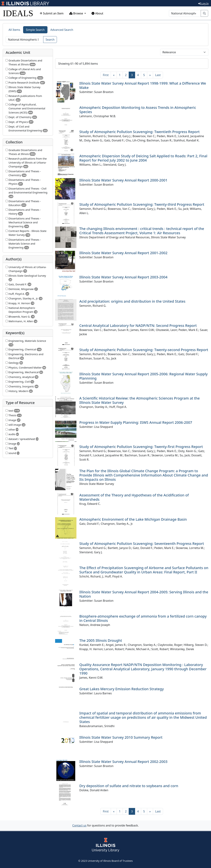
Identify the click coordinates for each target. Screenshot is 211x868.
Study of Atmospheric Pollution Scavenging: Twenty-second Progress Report (144, 350)
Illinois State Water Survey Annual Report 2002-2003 (123, 762)
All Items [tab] (14, 30)
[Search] (185, 13)
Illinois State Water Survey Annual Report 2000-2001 (123, 180)
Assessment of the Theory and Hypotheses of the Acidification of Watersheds (134, 497)
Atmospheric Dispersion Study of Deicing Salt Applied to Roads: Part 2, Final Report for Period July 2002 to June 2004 (143, 158)
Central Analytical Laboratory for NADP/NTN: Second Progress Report (138, 326)
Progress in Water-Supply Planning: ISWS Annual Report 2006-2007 (136, 422)
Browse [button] (77, 13)
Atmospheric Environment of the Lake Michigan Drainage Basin (133, 519)
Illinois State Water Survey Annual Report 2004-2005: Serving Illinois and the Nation (144, 594)
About (97, 13)
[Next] (150, 75)
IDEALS (18, 13)
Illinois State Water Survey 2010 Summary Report (121, 737)
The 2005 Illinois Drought (101, 640)
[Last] (158, 75)
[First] (106, 75)
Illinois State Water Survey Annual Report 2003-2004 (123, 277)
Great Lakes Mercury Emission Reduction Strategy (121, 689)
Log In (203, 3)
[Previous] (114, 75)
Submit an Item (52, 13)
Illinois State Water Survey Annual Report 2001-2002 (123, 253)
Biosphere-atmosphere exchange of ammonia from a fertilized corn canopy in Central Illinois (143, 618)
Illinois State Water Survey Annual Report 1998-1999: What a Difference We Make (143, 85)
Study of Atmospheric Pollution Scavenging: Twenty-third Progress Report (142, 204)
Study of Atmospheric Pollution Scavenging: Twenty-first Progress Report (141, 447)
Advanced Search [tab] (62, 30)
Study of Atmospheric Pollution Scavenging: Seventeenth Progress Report (142, 544)
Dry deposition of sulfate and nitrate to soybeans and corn (129, 786)
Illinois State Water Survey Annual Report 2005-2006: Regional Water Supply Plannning (143, 376)
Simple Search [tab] (35, 30)
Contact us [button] (79, 825)
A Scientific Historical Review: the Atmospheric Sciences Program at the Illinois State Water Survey (139, 400)
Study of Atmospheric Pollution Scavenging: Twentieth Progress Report (139, 132)
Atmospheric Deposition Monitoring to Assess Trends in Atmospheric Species (138, 110)
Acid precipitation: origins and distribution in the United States (132, 301)
